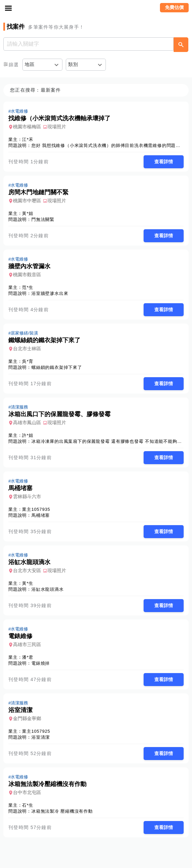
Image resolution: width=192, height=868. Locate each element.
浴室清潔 (41, 737)
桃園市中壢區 (27, 201)
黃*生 (28, 583)
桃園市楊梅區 (27, 127)
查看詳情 (164, 162)
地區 (30, 64)
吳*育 (28, 361)
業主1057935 (36, 509)
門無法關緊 (43, 219)
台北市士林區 (27, 349)
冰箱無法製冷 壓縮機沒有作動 (62, 811)
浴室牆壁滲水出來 (50, 293)
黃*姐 (28, 213)
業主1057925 (36, 731)
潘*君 (28, 657)
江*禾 (28, 139)
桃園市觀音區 (27, 275)
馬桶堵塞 (41, 515)
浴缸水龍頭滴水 (48, 589)
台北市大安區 (27, 570)
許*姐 (28, 435)
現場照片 (57, 127)
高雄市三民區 (27, 644)
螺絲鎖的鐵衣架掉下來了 (57, 367)
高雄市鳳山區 (27, 423)
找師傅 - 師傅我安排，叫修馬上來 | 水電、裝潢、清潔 (96, 8)
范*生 (28, 287)
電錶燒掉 (41, 663)
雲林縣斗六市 (27, 496)
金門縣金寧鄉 (27, 718)
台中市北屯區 (27, 792)
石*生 (28, 805)
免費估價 (174, 7)
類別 (73, 64)
